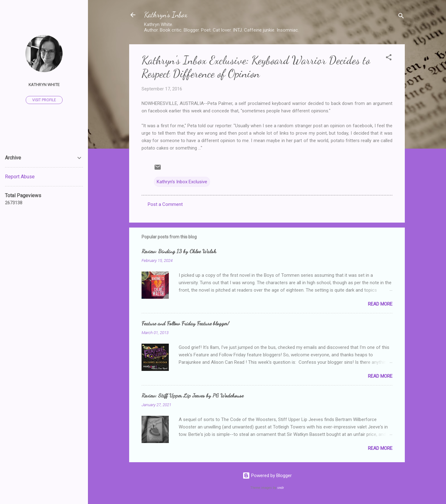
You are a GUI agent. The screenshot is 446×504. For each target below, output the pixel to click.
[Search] (401, 17)
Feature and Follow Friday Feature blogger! (185, 323)
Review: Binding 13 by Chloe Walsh (179, 251)
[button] (389, 58)
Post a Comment (165, 204)
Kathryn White (44, 85)
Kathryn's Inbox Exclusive (182, 182)
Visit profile (44, 100)
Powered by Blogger (267, 476)
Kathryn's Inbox (166, 15)
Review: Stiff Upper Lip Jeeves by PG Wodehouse (192, 395)
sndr (281, 488)
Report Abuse (20, 177)
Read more (380, 304)
